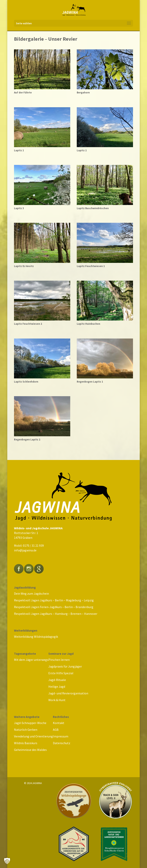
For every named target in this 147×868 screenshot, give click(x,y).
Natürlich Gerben (26, 730)
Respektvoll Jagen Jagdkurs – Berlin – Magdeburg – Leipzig (54, 600)
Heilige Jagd (57, 687)
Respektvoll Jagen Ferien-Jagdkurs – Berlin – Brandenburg (54, 607)
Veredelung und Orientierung (33, 736)
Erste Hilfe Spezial (61, 673)
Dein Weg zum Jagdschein (31, 593)
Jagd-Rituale (57, 680)
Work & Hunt (57, 700)
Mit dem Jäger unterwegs (31, 660)
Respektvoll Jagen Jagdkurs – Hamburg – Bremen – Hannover (56, 614)
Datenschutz (62, 743)
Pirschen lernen (59, 660)
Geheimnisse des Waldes (30, 750)
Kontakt (59, 723)
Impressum (61, 736)
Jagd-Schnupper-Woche (30, 723)
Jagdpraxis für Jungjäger (65, 666)
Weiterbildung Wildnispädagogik (36, 637)
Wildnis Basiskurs (26, 743)
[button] (7, 861)
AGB (56, 730)
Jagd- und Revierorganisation (68, 693)
